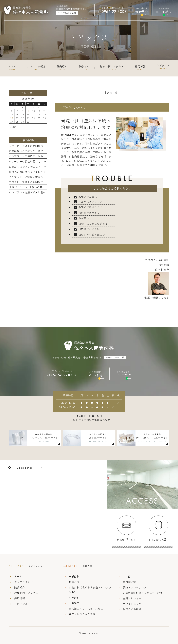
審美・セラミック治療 (82, 614)
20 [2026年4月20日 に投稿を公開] (12, 118)
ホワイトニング (132, 604)
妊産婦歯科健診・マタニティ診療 (143, 593)
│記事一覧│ (112, 93)
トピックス (21, 604)
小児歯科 (74, 598)
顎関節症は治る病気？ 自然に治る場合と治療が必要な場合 (45, 151)
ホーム (18, 576)
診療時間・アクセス (26, 593)
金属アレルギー (132, 598)
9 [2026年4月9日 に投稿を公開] (28, 111)
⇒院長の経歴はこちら (156, 297)
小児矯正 (74, 603)
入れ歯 (127, 576)
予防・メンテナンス (135, 587)
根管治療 (74, 582)
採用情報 (20, 598)
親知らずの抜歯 (132, 609)
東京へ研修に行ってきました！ (27, 172)
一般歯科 (74, 576)
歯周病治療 (129, 582)
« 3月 (13, 127)
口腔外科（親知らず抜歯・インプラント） (90, 590)
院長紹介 (20, 587)
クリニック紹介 (24, 582)
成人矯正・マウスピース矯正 (86, 609)
